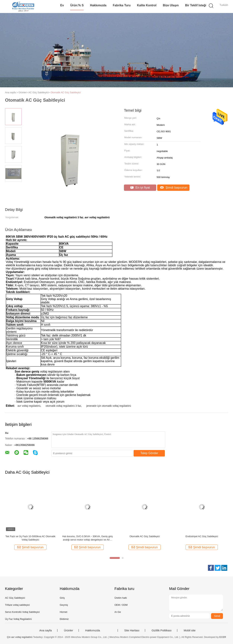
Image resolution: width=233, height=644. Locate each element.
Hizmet (63, 612)
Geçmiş (64, 605)
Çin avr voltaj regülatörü (20, 637)
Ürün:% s (77, 5)
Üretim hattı (121, 598)
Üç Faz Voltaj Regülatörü (18, 619)
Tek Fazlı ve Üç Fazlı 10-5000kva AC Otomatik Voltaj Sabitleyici (30, 538)
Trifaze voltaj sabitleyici (17, 605)
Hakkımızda (98, 5)
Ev (62, 5)
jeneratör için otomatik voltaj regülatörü (109, 406)
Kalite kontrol (147, 5)
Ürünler (68, 630)
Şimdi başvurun (174, 188)
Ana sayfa (46, 630)
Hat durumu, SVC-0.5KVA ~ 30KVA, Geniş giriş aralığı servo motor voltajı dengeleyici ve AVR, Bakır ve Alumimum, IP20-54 (88, 538)
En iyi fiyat (140, 188)
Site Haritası (132, 630)
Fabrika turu (122, 5)
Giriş (62, 598)
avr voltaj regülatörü (29, 406)
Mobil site (190, 630)
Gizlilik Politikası (162, 630)
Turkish (224, 5)
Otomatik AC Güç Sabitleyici (66, 92)
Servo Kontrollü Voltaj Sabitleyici (22, 612)
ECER (223, 637)
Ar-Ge (118, 612)
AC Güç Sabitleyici (15, 598)
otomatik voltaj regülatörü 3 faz (63, 406)
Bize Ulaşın (171, 5)
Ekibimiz (64, 619)
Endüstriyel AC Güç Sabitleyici (202, 536)
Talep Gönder (149, 453)
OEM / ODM (121, 605)
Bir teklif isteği (196, 5)
